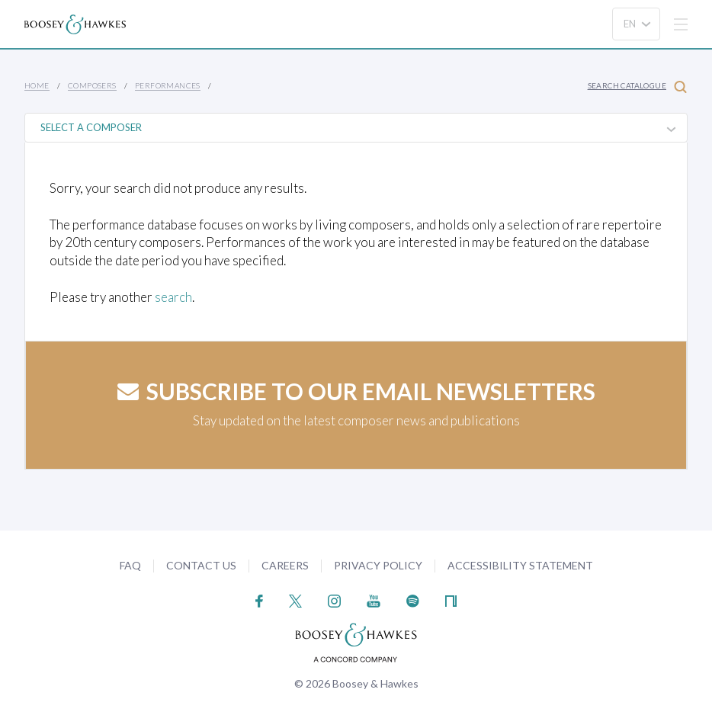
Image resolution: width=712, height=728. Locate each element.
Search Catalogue (637, 87)
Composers (92, 85)
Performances (168, 85)
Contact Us (201, 565)
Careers (285, 565)
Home (37, 85)
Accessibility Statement (520, 565)
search (173, 297)
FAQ (130, 565)
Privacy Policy (378, 565)
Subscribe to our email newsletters (356, 391)
